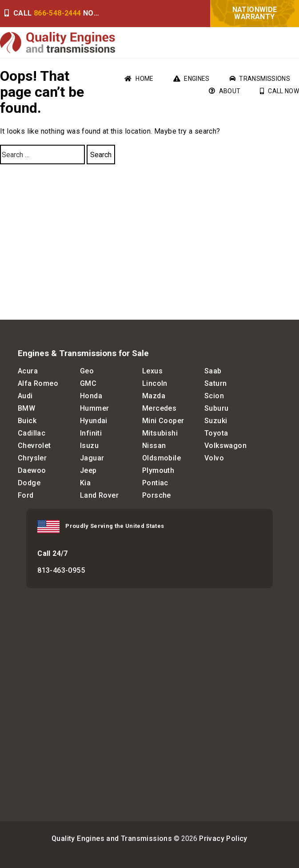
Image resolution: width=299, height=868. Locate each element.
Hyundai (94, 421)
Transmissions (260, 79)
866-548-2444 (58, 13)
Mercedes (159, 408)
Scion (214, 396)
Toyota (216, 433)
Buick (27, 421)
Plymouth (158, 470)
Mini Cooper (163, 421)
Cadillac (32, 433)
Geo (87, 371)
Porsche (157, 495)
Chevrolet (34, 446)
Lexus (152, 371)
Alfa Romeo (38, 383)
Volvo (214, 458)
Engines (191, 79)
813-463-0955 (61, 570)
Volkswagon (225, 446)
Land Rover (99, 495)
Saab (213, 371)
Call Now (279, 91)
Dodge (29, 483)
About (225, 91)
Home (139, 79)
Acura (28, 371)
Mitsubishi (160, 433)
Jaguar (92, 458)
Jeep (88, 470)
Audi (25, 396)
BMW (26, 408)
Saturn (215, 383)
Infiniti (91, 433)
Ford (26, 495)
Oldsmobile (161, 458)
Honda (91, 396)
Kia (85, 483)
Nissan (154, 446)
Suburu (216, 408)
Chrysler (32, 458)
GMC (88, 383)
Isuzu (89, 446)
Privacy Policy (223, 838)
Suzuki (216, 421)
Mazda (154, 396)
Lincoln (155, 383)
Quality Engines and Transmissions (112, 838)
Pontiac (155, 483)
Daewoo (32, 470)
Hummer (94, 408)
